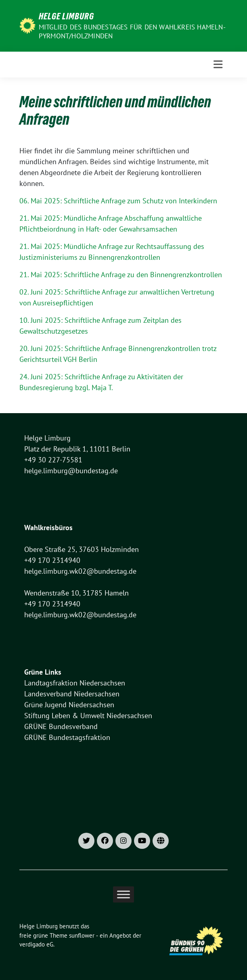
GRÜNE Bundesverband (61, 726)
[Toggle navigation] (218, 65)
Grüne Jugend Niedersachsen (69, 705)
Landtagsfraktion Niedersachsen (75, 683)
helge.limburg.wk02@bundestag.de (80, 571)
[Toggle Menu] (123, 895)
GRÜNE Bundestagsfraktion (67, 737)
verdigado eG (36, 944)
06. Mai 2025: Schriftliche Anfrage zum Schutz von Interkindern (118, 201)
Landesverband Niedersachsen (72, 694)
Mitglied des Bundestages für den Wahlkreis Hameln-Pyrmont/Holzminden (132, 31)
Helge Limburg (66, 16)
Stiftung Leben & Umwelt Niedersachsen (88, 716)
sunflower (82, 935)
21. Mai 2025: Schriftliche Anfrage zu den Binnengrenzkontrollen (121, 275)
